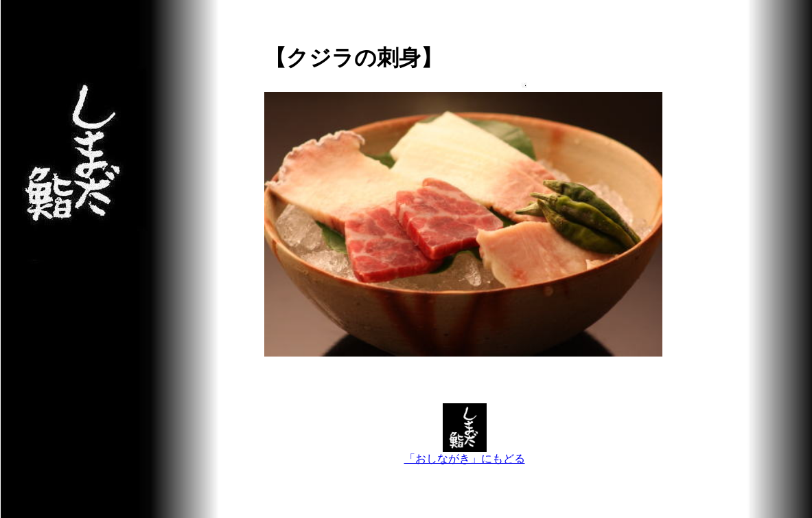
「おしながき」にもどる (465, 453)
